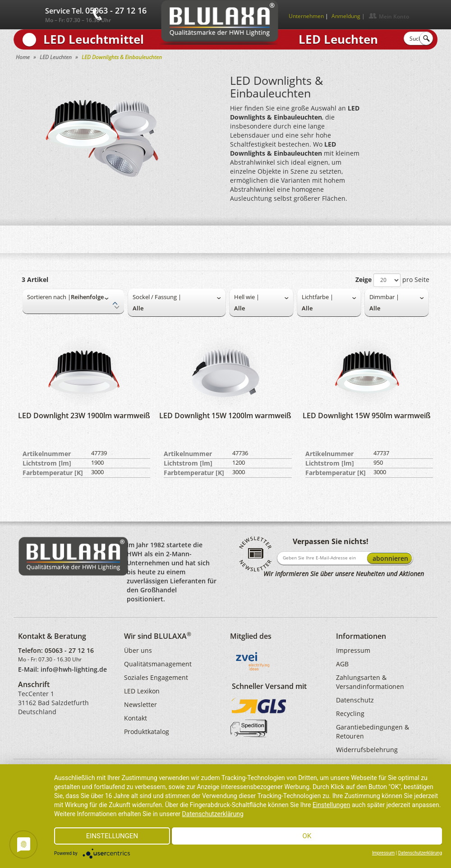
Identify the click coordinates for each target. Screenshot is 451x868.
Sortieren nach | (49, 297)
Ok (307, 836)
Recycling (350, 713)
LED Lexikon (142, 691)
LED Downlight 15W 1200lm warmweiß (225, 416)
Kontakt (136, 718)
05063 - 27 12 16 (69, 650)
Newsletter (140, 704)
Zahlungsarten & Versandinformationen (370, 682)
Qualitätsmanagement (158, 664)
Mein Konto (394, 16)
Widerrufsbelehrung (367, 750)
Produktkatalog (147, 732)
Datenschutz (355, 700)
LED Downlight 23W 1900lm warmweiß (84, 416)
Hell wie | (247, 297)
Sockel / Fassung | (157, 297)
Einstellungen (331, 805)
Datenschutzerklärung (213, 814)
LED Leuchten (56, 57)
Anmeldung (346, 16)
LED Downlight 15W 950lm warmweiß (367, 416)
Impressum (353, 650)
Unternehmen (306, 16)
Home (23, 57)
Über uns (138, 650)
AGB (342, 664)
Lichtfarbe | (318, 297)
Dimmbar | (384, 297)
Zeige (364, 279)
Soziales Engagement (156, 677)
